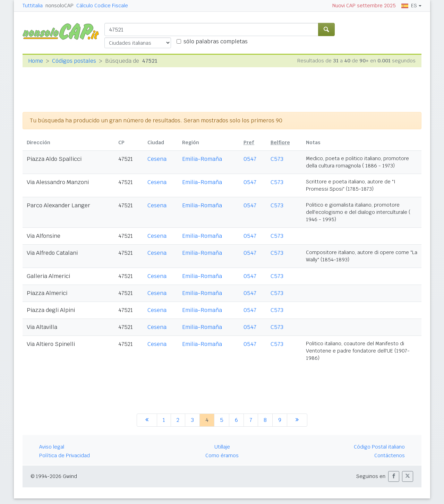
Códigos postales (74, 61)
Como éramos (222, 455)
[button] (394, 476)
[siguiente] (297, 420)
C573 (277, 159)
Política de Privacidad (65, 455)
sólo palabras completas (216, 41)
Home (36, 61)
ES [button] (409, 6)
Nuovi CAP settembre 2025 (364, 6)
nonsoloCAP (59, 6)
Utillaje (222, 447)
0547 (250, 159)
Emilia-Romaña (202, 159)
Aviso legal (52, 447)
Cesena (157, 159)
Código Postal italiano (379, 447)
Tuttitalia (33, 6)
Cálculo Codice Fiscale (102, 6)
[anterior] (147, 420)
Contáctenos (390, 455)
